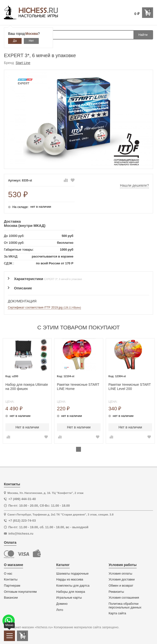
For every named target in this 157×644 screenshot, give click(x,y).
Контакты (11, 580)
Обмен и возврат (121, 586)
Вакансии (11, 598)
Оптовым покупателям (20, 592)
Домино (62, 604)
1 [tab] (78, 449)
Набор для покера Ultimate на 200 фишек (27, 387)
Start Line (23, 63)
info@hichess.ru (21, 534)
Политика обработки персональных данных (125, 606)
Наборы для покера (71, 592)
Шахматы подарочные (72, 574)
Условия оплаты (120, 574)
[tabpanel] (27, 391)
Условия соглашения (124, 598)
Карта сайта (117, 613)
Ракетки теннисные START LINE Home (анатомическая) (78, 387)
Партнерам (12, 586)
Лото (60, 610)
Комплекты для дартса (73, 586)
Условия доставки (122, 580)
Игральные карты (69, 598)
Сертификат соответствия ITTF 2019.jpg (44, 308)
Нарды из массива (70, 580)
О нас (8, 574)
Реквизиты (116, 592)
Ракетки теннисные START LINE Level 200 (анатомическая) (130, 387)
